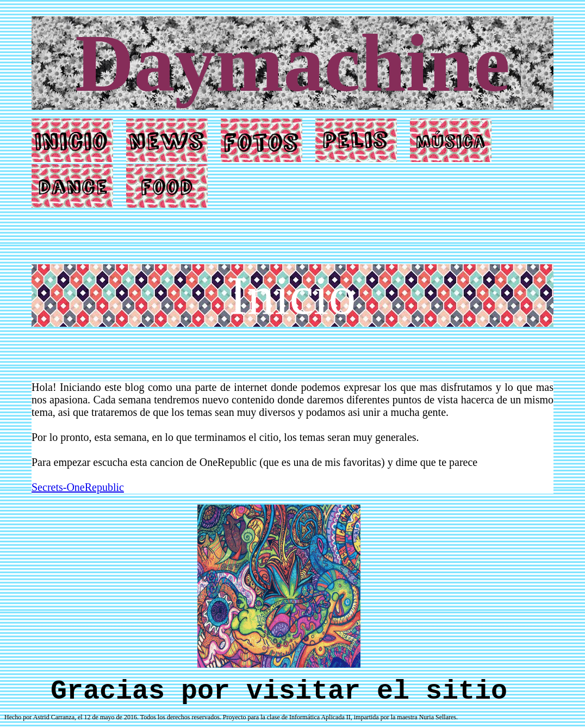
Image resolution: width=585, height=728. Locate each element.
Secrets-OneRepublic (78, 487)
